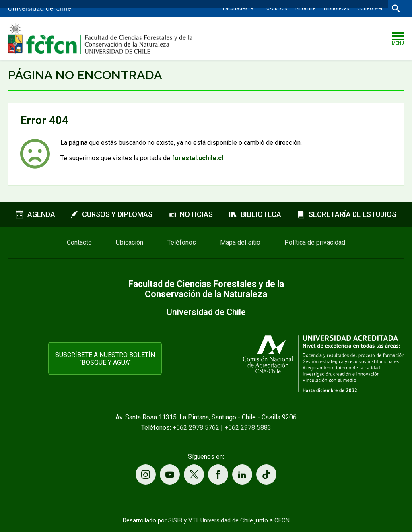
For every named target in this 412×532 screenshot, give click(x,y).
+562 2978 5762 (196, 428)
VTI (193, 520)
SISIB (175, 520)
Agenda (36, 214)
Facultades (235, 8)
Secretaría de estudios (347, 214)
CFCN (282, 520)
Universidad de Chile (227, 520)
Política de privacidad (315, 242)
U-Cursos (277, 8)
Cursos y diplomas (112, 214)
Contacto (79, 242)
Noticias (191, 214)
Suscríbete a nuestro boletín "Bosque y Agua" (105, 359)
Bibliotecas (337, 8)
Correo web (371, 8)
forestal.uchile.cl (198, 158)
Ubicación (130, 242)
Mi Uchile (306, 8)
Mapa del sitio (240, 242)
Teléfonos (182, 242)
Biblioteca (255, 214)
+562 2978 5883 (248, 428)
